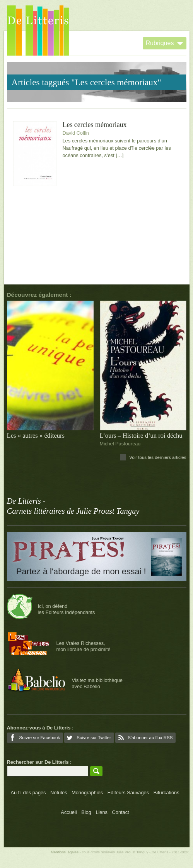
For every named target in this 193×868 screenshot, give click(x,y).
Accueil (69, 812)
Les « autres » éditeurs (36, 436)
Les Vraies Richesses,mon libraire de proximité (84, 646)
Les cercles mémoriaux (95, 125)
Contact (121, 812)
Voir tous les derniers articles (158, 457)
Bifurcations (167, 793)
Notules (59, 793)
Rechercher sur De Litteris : (39, 762)
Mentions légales (65, 852)
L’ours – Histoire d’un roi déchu (141, 436)
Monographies (87, 793)
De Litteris (38, 30)
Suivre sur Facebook (40, 738)
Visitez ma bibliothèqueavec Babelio (97, 683)
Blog (86, 812)
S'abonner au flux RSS (150, 738)
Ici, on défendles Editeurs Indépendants (67, 609)
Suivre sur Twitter (94, 738)
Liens (102, 812)
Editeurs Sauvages (128, 793)
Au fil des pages (28, 793)
